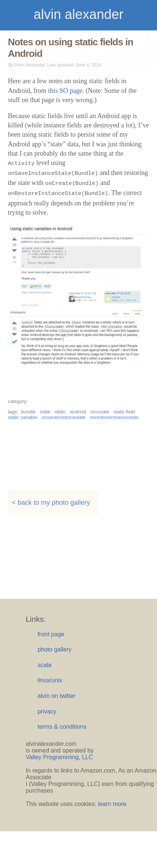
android (78, 412)
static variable (22, 417)
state (45, 412)
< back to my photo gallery (51, 503)
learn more (112, 804)
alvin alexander (78, 14)
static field (124, 412)
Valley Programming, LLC (59, 757)
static (60, 412)
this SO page (65, 91)
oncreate (100, 412)
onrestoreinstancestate (114, 417)
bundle (28, 412)
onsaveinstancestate (64, 417)
